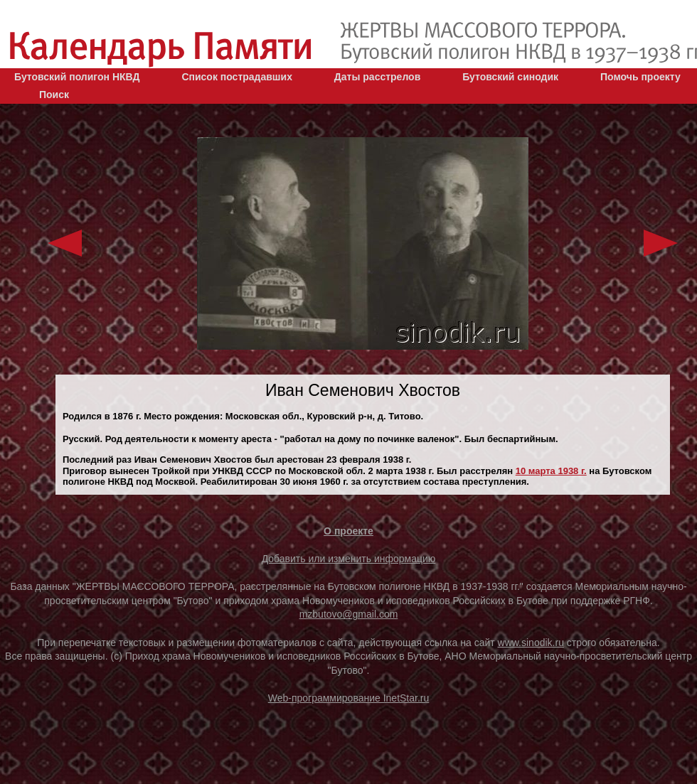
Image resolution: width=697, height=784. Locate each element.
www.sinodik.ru (531, 643)
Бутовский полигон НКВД (77, 77)
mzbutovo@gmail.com (349, 614)
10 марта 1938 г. (551, 471)
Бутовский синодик (510, 77)
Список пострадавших (237, 77)
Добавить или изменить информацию (349, 559)
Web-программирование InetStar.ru (349, 698)
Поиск (54, 95)
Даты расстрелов (377, 77)
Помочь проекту (640, 77)
